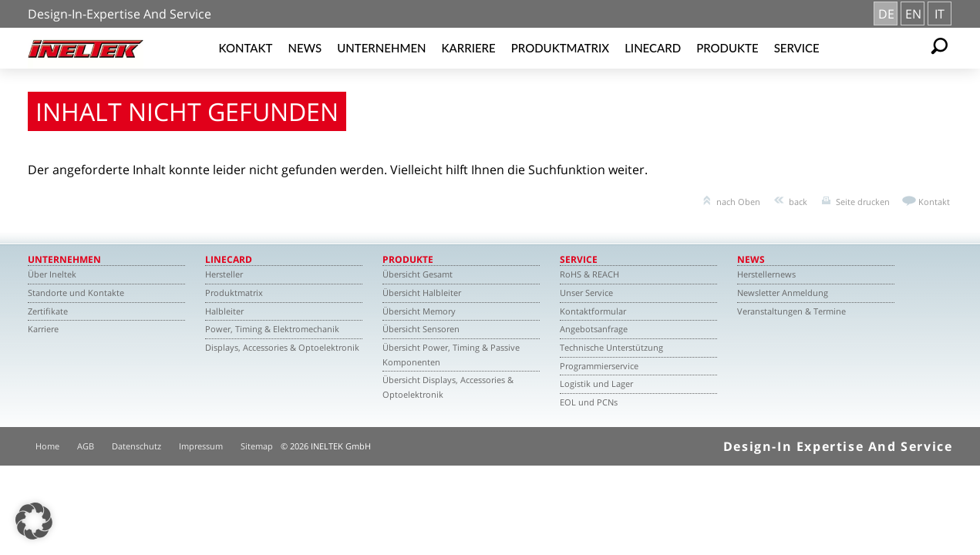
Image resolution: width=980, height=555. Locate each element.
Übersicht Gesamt (418, 274)
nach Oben (738, 202)
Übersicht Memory (419, 311)
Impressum (201, 446)
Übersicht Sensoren (421, 329)
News (305, 48)
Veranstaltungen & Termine (791, 311)
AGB (86, 446)
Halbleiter (224, 311)
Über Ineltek (52, 274)
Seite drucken (863, 202)
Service (797, 48)
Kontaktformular (593, 311)
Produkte (727, 48)
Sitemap (257, 446)
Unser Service (586, 293)
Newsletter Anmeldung (783, 293)
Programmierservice (599, 366)
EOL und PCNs (589, 402)
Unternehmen (381, 48)
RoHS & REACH (589, 274)
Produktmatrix (560, 48)
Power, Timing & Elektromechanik (272, 329)
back (798, 202)
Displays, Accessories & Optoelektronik (282, 347)
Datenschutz (136, 446)
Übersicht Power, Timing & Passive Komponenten (451, 355)
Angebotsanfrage (594, 329)
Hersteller (224, 274)
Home (47, 446)
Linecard (653, 48)
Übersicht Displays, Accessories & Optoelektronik (448, 387)
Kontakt (246, 48)
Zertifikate (48, 311)
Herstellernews (766, 274)
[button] (34, 521)
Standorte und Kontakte (76, 293)
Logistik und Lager (596, 383)
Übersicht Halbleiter (422, 293)
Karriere (469, 48)
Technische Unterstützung (611, 347)
